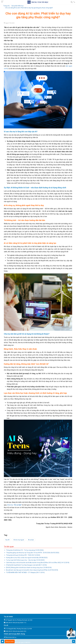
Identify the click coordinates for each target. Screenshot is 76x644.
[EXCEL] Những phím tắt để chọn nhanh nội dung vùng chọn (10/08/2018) (29, 568)
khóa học (14, 505)
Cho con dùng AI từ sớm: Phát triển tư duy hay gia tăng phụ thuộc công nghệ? (29, 8)
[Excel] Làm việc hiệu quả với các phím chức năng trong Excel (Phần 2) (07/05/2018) (32, 570)
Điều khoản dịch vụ (11, 637)
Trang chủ (6, 6)
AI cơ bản (31, 540)
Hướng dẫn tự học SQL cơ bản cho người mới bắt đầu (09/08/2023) (27, 558)
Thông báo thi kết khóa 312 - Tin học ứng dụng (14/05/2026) (25, 550)
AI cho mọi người (19, 540)
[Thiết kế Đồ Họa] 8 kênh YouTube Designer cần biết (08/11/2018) (26, 565)
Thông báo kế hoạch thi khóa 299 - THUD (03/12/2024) (23, 555)
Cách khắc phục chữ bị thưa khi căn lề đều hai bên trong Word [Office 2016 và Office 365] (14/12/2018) (38, 563)
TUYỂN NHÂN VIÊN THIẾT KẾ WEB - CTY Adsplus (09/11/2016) (25, 572)
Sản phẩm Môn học (18, 6)
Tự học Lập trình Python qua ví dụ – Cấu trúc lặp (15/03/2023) (25, 560)
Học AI (7, 540)
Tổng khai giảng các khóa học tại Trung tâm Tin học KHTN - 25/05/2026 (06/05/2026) (33, 553)
